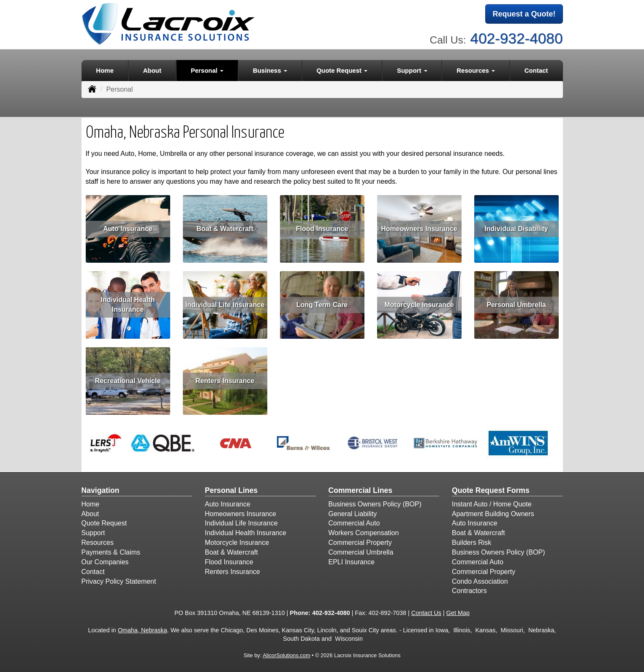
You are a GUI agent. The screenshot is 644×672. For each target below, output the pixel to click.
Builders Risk (471, 543)
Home (105, 70)
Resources (98, 543)
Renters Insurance (225, 380)
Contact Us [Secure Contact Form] (426, 613)
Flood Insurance (322, 228)
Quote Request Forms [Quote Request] (491, 490)
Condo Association (480, 581)
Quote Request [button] (342, 70)
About (152, 70)
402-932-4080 (516, 38)
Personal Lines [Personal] (231, 490)
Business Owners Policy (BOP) (375, 504)
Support (93, 533)
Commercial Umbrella (361, 552)
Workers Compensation (364, 533)
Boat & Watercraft (225, 228)
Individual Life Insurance (225, 304)
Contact (536, 70)
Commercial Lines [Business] (361, 490)
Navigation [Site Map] (101, 490)
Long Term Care (322, 304)
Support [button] (412, 70)
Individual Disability (516, 228)
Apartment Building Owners (493, 514)
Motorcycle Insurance (419, 304)
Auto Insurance (128, 228)
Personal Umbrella (516, 304)
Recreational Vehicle (128, 380)
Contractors (469, 591)
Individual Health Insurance (128, 305)
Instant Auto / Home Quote (492, 504)
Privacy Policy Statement (119, 581)
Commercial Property (360, 543)
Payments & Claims (111, 552)
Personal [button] (207, 70)
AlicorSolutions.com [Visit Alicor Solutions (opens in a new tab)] (286, 655)
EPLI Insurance (352, 562)
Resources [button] (476, 70)
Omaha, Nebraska (143, 630)
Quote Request (104, 523)
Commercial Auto (354, 523)
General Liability (353, 514)
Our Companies (105, 562)
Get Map (458, 613)
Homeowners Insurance (419, 228)
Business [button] (270, 70)
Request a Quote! (524, 14)
